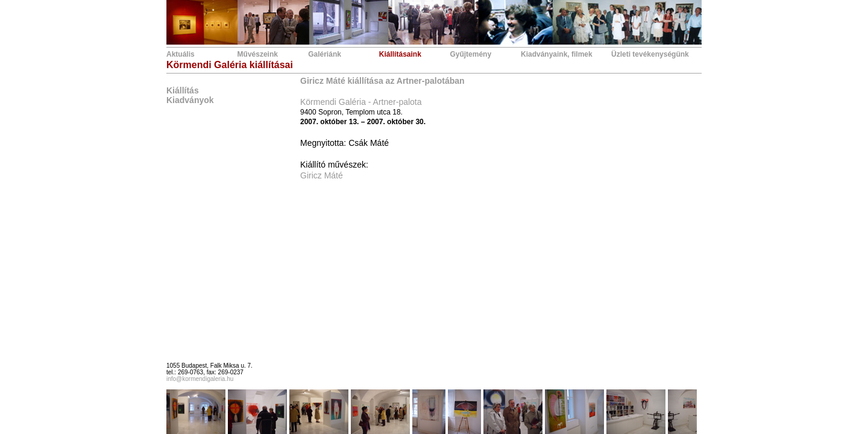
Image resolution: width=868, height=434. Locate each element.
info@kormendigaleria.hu (200, 379)
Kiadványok (190, 100)
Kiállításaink (400, 54)
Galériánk (325, 54)
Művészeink (258, 54)
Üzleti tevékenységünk (650, 54)
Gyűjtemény (470, 54)
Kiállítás (183, 90)
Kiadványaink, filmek (557, 54)
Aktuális (181, 54)
